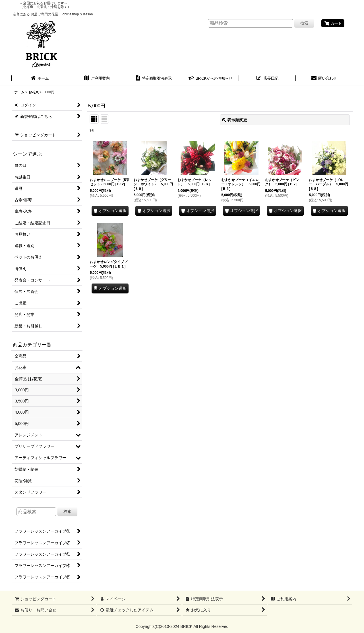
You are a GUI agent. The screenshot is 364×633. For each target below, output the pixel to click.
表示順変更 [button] (235, 120)
